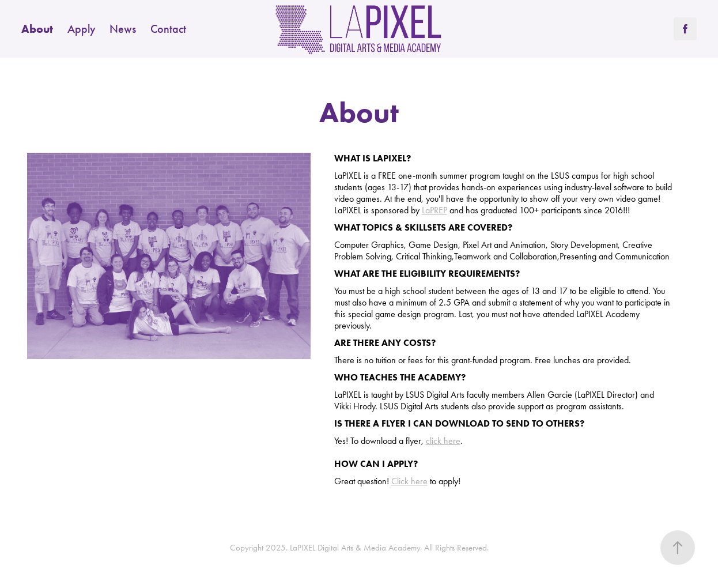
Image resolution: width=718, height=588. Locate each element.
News (123, 29)
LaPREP (434, 210)
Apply (82, 29)
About (37, 29)
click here (443, 441)
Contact (168, 29)
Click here (409, 481)
